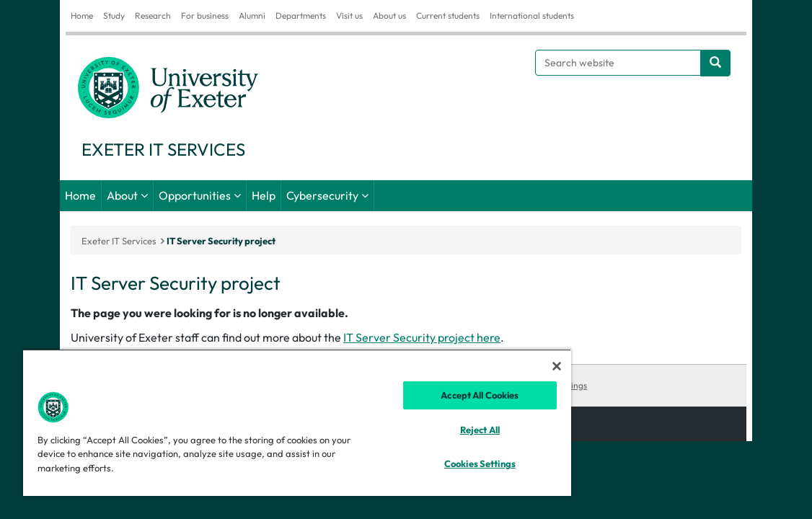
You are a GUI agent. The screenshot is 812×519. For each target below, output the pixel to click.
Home (82, 15)
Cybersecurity (322, 195)
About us (389, 15)
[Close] (480, 366)
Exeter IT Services (119, 241)
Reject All (414, 430)
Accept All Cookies (415, 395)
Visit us (349, 15)
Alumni (252, 15)
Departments (301, 15)
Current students (448, 15)
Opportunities (195, 195)
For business (205, 15)
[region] (259, 422)
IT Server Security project (221, 241)
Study (114, 15)
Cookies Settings (555, 385)
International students (532, 15)
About (122, 195)
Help (264, 195)
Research (153, 15)
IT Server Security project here (422, 337)
